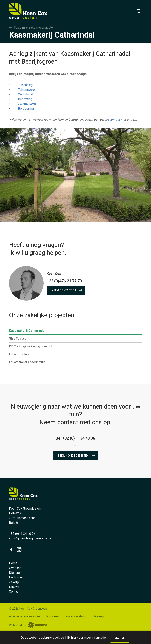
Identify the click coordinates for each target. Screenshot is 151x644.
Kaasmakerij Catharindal (29, 331)
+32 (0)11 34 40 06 (22, 534)
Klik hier (71, 638)
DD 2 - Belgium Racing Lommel (32, 347)
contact (115, 120)
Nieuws (14, 587)
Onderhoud (26, 94)
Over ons (15, 568)
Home (13, 563)
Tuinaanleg (25, 85)
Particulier (16, 577)
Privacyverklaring (76, 616)
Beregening (26, 109)
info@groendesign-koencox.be (30, 538)
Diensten (15, 573)
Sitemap (99, 616)
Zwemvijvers (27, 104)
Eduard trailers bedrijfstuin (29, 362)
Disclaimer (53, 616)
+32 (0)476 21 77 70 (64, 281)
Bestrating (25, 99)
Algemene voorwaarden (24, 616)
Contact (14, 592)
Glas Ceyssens (21, 339)
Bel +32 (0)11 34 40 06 (75, 438)
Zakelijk (14, 582)
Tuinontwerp (26, 90)
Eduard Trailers (21, 354)
